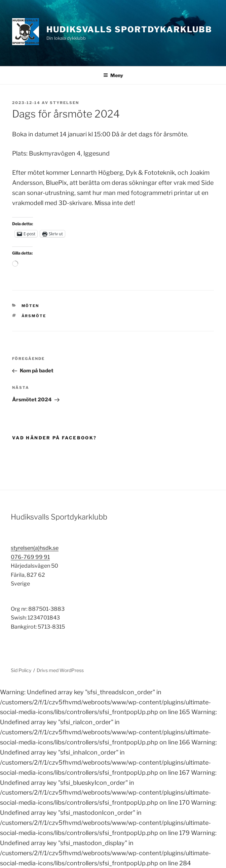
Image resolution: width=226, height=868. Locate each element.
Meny (113, 75)
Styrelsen (64, 103)
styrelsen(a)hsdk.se (35, 548)
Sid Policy (21, 670)
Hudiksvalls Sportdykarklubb (129, 29)
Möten (30, 306)
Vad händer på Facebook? (54, 438)
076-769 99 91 (30, 557)
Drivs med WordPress (60, 670)
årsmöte (34, 316)
